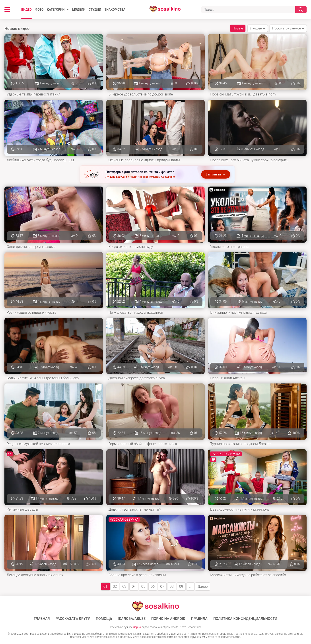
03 (124, 587)
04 (134, 587)
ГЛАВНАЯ (42, 619)
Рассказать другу (73, 619)
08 (172, 587)
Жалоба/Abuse (132, 619)
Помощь (104, 619)
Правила (199, 619)
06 (153, 587)
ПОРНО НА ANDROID (168, 619)
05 (143, 587)
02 (115, 587)
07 (162, 587)
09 (181, 587)
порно (137, 627)
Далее (203, 587)
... (190, 587)
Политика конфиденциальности (245, 619)
